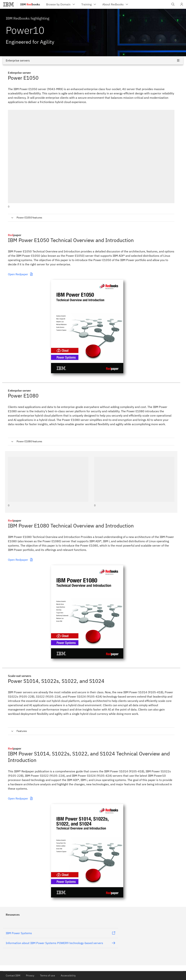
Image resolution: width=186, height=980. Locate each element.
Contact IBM (13, 976)
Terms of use (47, 976)
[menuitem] (61, 4)
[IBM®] (8, 4)
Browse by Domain (61, 4)
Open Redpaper (21, 274)
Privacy (30, 976)
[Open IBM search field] (173, 4)
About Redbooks (116, 4)
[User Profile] (182, 4)
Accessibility (68, 976)
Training (89, 4)
